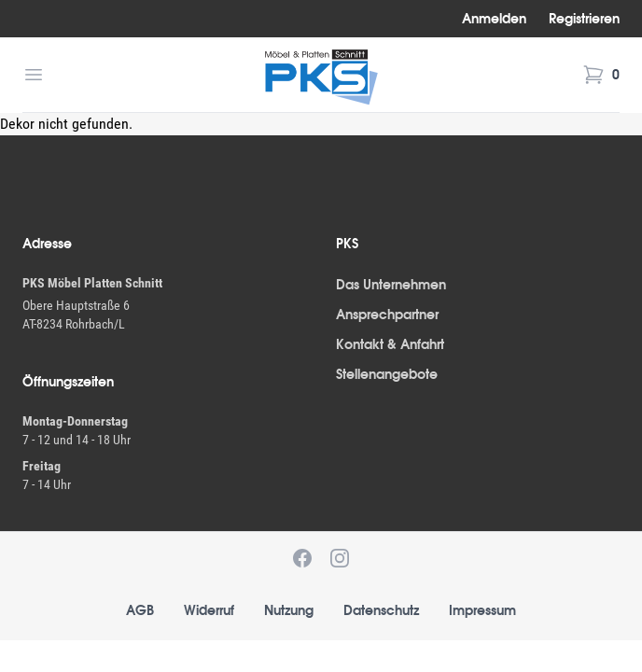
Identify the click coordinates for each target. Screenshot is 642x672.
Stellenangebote (387, 374)
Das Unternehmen (391, 285)
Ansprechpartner (387, 315)
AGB (140, 610)
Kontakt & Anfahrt (390, 344)
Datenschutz (381, 610)
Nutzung (289, 610)
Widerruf (209, 610)
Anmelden (494, 19)
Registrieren (584, 19)
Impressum (482, 610)
